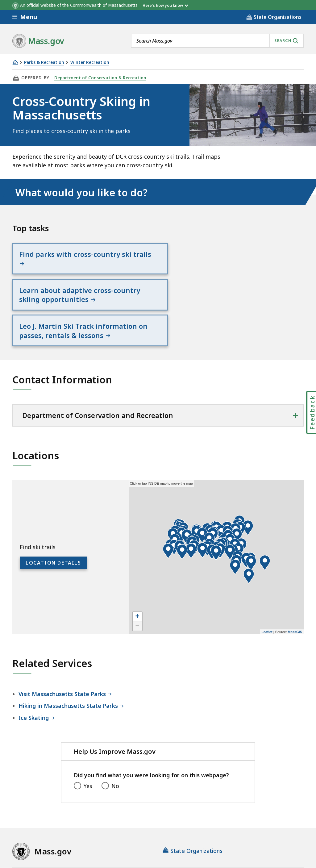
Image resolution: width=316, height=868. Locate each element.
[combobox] (217, 41)
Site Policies (162, 816)
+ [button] (137, 557)
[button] (202, 491)
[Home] (15, 62)
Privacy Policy (119, 816)
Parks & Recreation (44, 63)
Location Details (53, 504)
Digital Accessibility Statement (52, 816)
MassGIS (295, 573)
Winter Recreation (90, 63)
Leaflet (267, 573)
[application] (216, 498)
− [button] (137, 567)
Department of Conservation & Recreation (99, 78)
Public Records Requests (220, 816)
